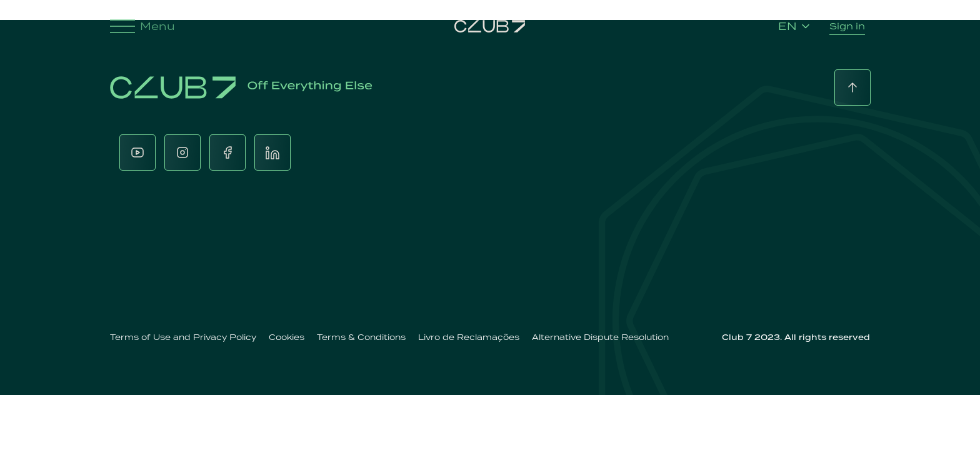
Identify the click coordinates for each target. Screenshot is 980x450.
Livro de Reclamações (469, 337)
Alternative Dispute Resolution (600, 337)
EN (794, 26)
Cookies (287, 337)
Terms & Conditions (361, 337)
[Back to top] (852, 87)
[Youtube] (137, 152)
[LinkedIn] (272, 152)
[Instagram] (182, 152)
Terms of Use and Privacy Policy (183, 337)
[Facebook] (227, 152)
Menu (142, 26)
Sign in (847, 26)
